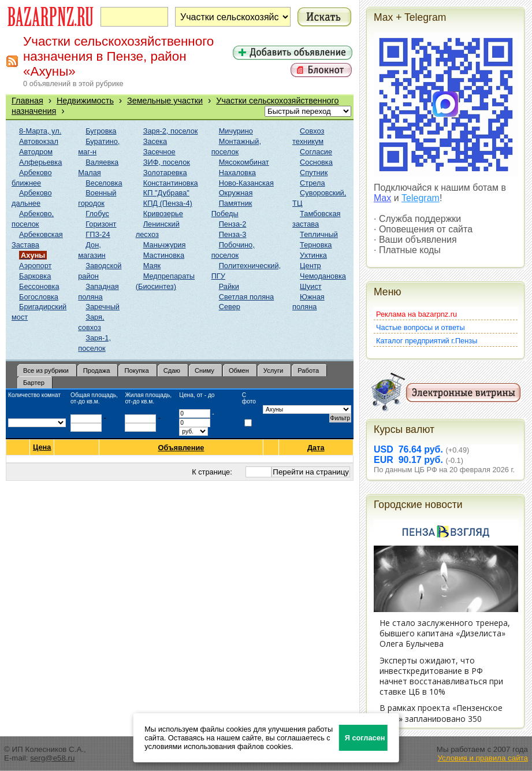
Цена (42, 447)
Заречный (103, 307)
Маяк (152, 266)
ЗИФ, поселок (167, 162)
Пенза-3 (233, 234)
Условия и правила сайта (483, 758)
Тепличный (319, 234)
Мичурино (236, 131)
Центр (310, 266)
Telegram (421, 198)
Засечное (159, 152)
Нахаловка (237, 173)
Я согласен (365, 738)
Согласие (316, 152)
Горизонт (101, 224)
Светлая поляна (247, 297)
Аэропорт (35, 266)
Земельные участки (165, 101)
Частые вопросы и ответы (421, 327)
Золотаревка (165, 173)
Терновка (316, 245)
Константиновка (171, 183)
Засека (155, 141)
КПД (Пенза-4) (168, 203)
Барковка (35, 276)
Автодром (36, 152)
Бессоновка (39, 286)
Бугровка (101, 131)
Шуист (311, 286)
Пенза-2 (233, 224)
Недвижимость (85, 101)
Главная (27, 101)
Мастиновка (164, 255)
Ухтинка (313, 255)
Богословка (39, 297)
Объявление (181, 448)
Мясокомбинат (244, 162)
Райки (229, 286)
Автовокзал (39, 141)
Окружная (236, 193)
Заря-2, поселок (171, 131)
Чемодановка (323, 276)
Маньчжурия (165, 245)
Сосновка (316, 162)
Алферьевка (40, 162)
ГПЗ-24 (98, 234)
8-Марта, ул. (40, 131)
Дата (316, 448)
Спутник (314, 173)
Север (230, 307)
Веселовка (104, 183)
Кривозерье (163, 214)
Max (382, 198)
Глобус (97, 214)
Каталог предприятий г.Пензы (427, 341)
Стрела (312, 183)
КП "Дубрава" (166, 193)
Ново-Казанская (246, 183)
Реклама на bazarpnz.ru (416, 314)
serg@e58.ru (52, 758)
